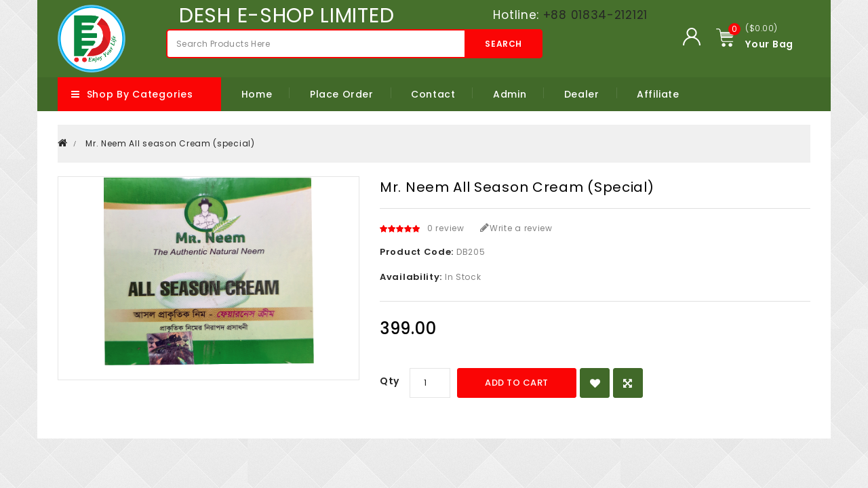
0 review (446, 228)
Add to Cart (517, 383)
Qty (390, 381)
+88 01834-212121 (595, 15)
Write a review (516, 228)
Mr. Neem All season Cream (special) (170, 143)
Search (504, 44)
